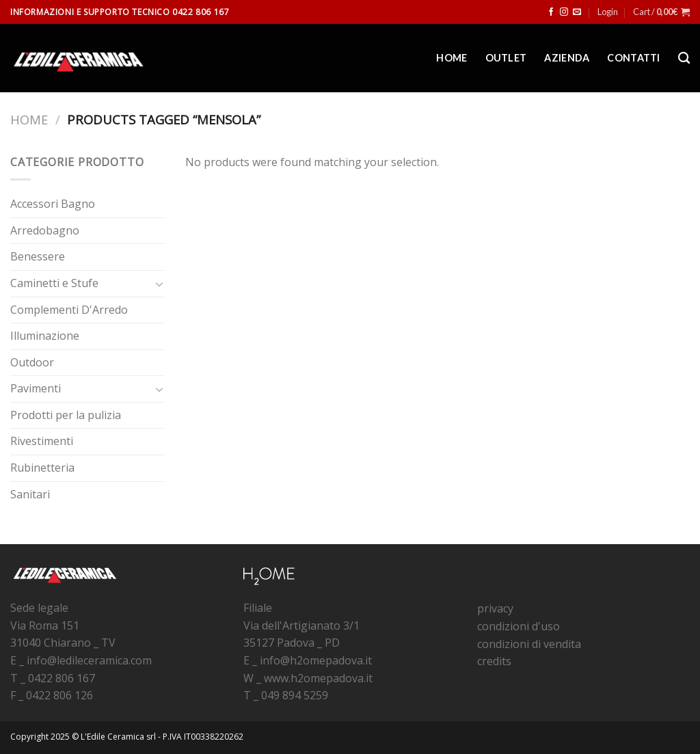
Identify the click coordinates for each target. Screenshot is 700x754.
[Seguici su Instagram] (564, 12)
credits (494, 661)
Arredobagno (45, 230)
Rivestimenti (42, 441)
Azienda (567, 58)
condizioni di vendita (529, 644)
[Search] (684, 58)
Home (452, 58)
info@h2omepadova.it (316, 660)
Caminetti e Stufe (54, 283)
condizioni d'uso (519, 626)
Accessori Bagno (53, 204)
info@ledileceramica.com (89, 660)
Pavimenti (36, 388)
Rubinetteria (42, 468)
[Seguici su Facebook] (551, 12)
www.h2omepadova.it (318, 678)
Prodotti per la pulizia (66, 415)
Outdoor (32, 362)
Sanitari (30, 494)
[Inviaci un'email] (577, 12)
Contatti (633, 58)
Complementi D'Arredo (69, 310)
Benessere (38, 256)
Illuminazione (45, 336)
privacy (495, 608)
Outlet (506, 58)
